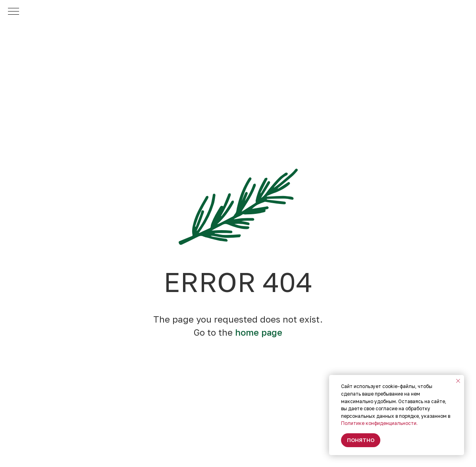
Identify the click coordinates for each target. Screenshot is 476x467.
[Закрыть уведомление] (458, 381)
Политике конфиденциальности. (379, 423)
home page (259, 332)
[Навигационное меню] (13, 12)
